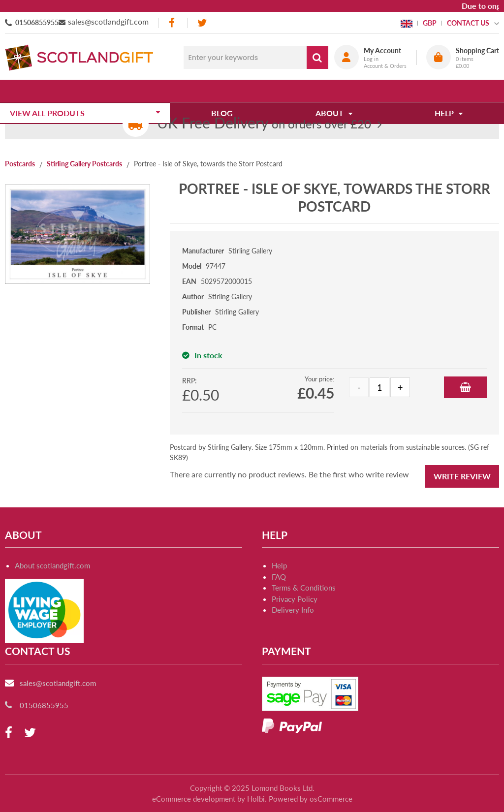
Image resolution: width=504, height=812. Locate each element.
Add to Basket (465, 387)
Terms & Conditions (304, 588)
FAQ (279, 577)
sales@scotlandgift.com (108, 21)
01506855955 (37, 22)
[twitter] (202, 23)
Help (279, 565)
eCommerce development (194, 799)
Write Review (462, 476)
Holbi (256, 799)
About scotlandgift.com (52, 565)
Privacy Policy (295, 599)
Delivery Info (293, 610)
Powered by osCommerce (311, 799)
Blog (225, 91)
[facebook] (173, 23)
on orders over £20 (264, 124)
